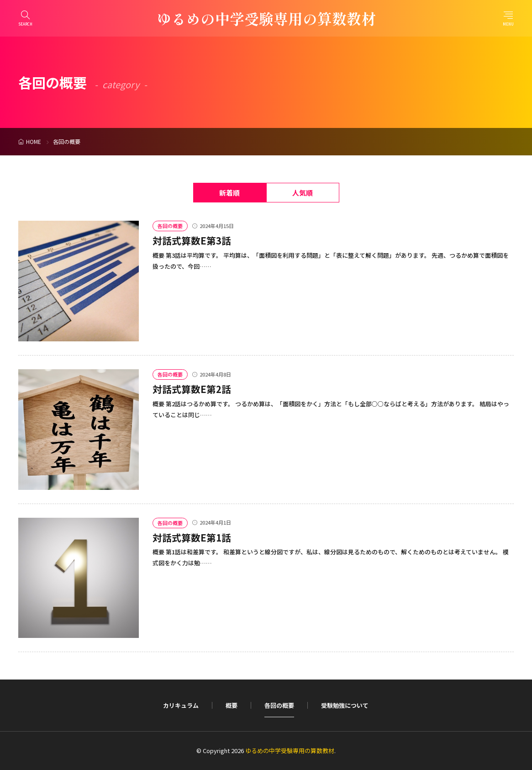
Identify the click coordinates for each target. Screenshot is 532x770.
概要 (232, 705)
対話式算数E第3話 (192, 240)
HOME (34, 141)
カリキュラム (181, 705)
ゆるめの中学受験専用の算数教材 (266, 18)
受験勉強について (345, 705)
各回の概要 (170, 226)
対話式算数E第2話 (192, 389)
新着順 (229, 193)
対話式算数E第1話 (192, 537)
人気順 (303, 193)
